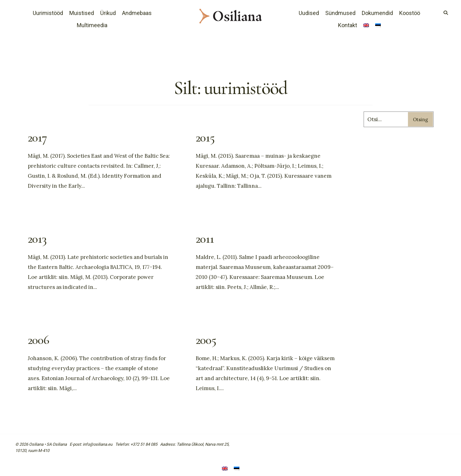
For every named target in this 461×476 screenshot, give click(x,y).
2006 (38, 340)
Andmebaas (137, 13)
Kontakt (348, 25)
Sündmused (340, 13)
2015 (205, 137)
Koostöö (410, 13)
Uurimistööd (48, 13)
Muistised (82, 13)
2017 (37, 137)
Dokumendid (377, 13)
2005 (206, 340)
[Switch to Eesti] (237, 469)
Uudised (309, 13)
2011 (205, 239)
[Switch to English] (366, 26)
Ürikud (108, 13)
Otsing (420, 119)
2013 (37, 239)
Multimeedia (92, 25)
